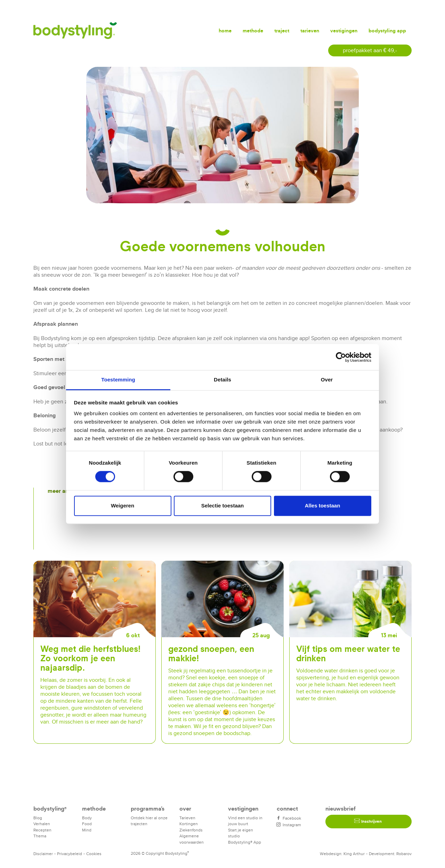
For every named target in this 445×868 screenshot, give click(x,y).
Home (225, 30)
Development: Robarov (390, 854)
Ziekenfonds (191, 830)
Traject (282, 30)
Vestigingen (344, 30)
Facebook (289, 818)
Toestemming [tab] (118, 380)
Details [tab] (222, 380)
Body (87, 818)
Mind (87, 830)
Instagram (289, 825)
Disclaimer (43, 854)
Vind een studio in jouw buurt (245, 821)
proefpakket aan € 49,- (370, 50)
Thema (40, 836)
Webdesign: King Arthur (342, 854)
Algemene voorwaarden (192, 839)
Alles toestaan (323, 506)
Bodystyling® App (245, 842)
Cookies (94, 854)
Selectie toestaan (223, 506)
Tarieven (310, 30)
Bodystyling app (387, 30)
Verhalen (42, 824)
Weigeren (123, 506)
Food (87, 824)
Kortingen (189, 824)
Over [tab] (327, 380)
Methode (253, 30)
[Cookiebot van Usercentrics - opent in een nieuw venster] (341, 357)
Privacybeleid (70, 854)
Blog (38, 818)
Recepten (42, 830)
